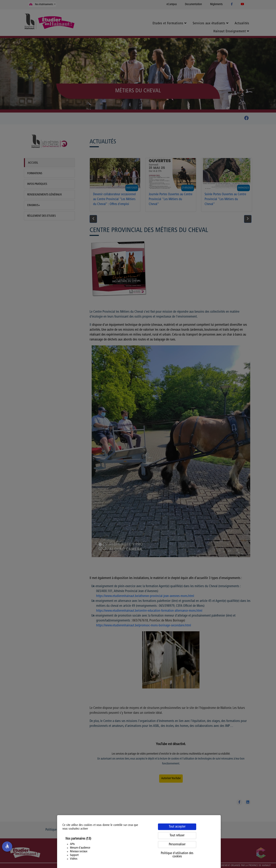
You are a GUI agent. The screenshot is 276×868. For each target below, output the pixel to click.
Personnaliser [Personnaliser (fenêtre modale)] (177, 845)
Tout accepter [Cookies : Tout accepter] (177, 827)
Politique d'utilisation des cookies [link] (177, 855)
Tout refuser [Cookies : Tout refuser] (177, 836)
